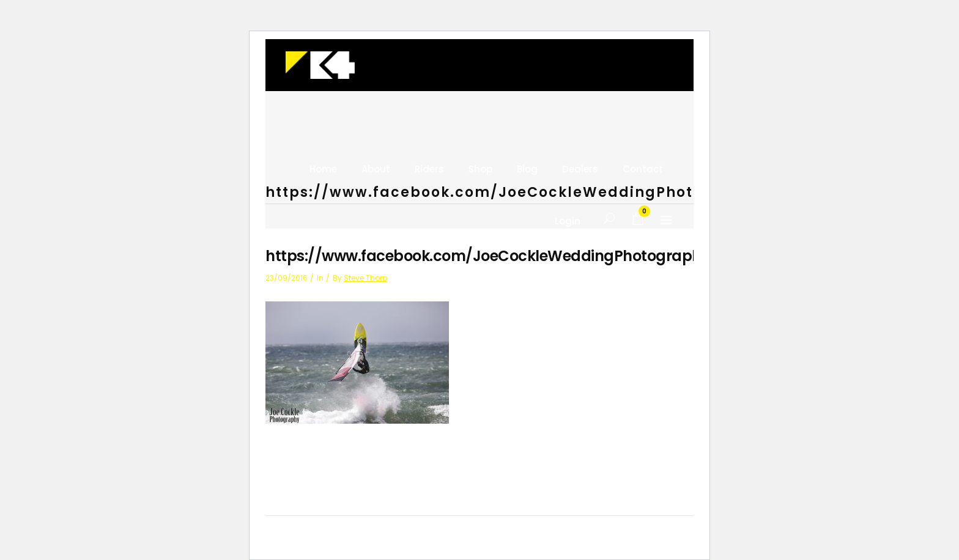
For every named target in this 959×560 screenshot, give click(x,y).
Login (568, 221)
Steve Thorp (365, 278)
